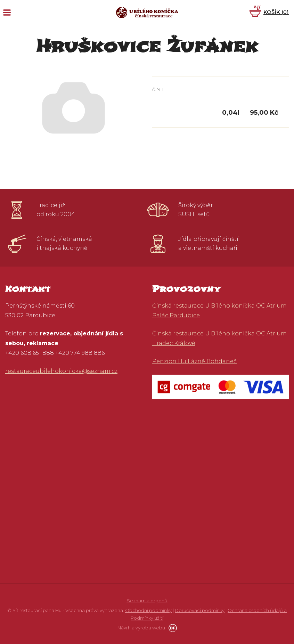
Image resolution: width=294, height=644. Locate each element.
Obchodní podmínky (148, 610)
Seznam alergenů (147, 601)
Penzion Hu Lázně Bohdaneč (194, 361)
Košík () (276, 12)
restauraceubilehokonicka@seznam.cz (61, 371)
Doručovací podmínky (200, 610)
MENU (7, 13)
